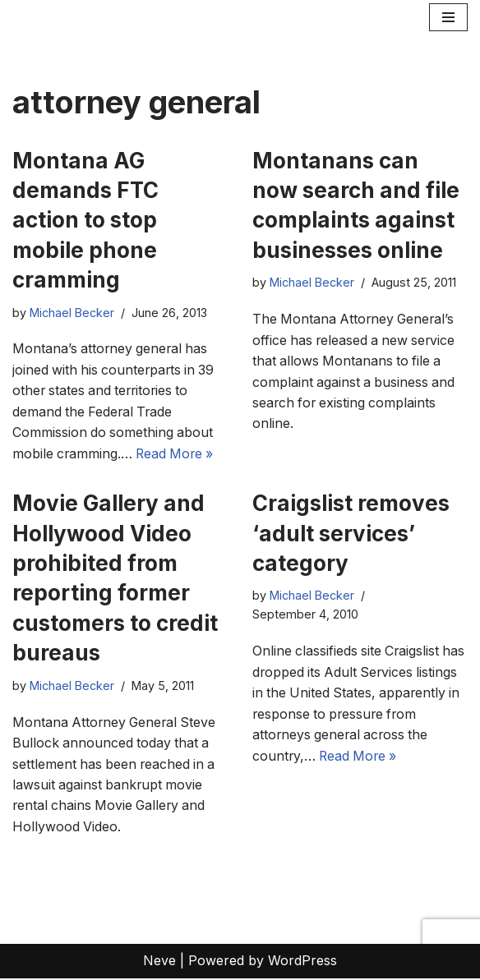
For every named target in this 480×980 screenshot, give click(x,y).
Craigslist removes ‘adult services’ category (351, 534)
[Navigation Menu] (448, 17)
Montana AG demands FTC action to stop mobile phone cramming (85, 221)
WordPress (302, 962)
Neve (159, 962)
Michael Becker (72, 313)
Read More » (178, 454)
